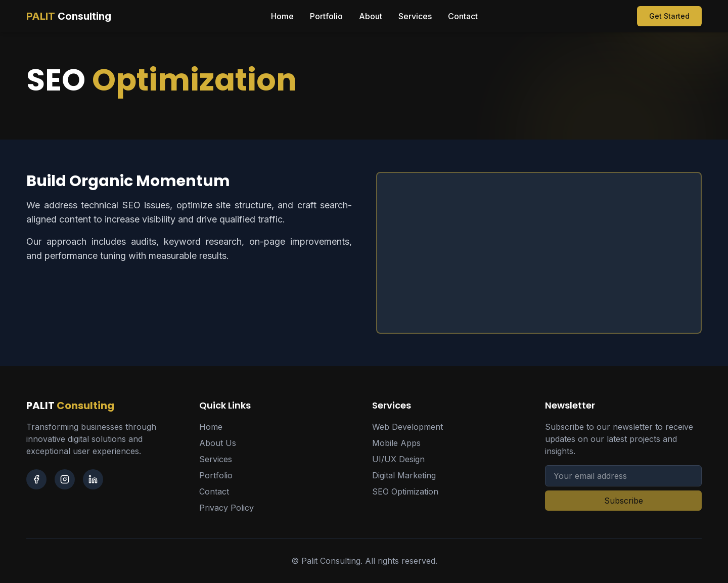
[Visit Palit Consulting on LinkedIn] (93, 479)
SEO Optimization (405, 491)
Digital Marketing (404, 475)
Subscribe (624, 501)
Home (282, 16)
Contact (463, 16)
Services (415, 16)
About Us (218, 443)
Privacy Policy (226, 508)
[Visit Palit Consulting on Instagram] (65, 479)
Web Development (407, 427)
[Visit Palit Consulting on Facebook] (36, 479)
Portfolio (326, 16)
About (371, 16)
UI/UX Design (398, 459)
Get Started (669, 16)
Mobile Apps (396, 443)
